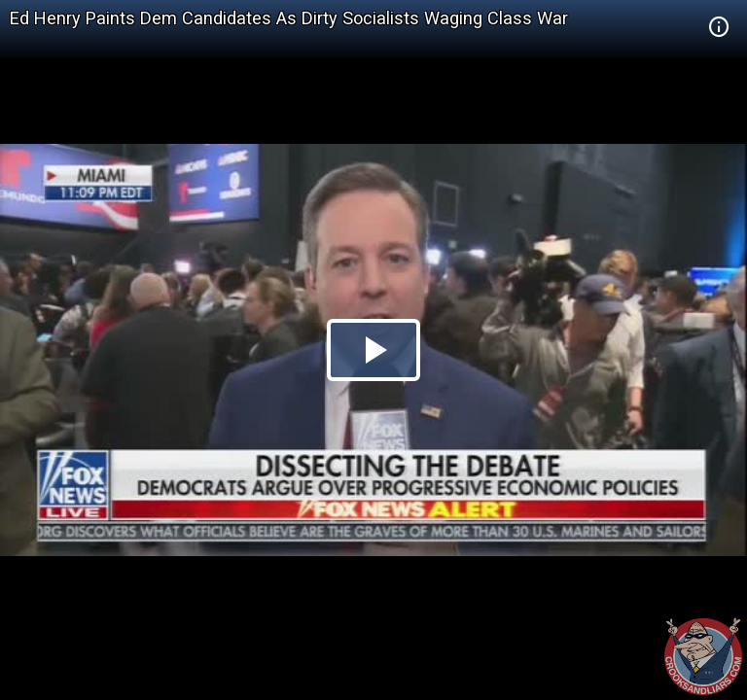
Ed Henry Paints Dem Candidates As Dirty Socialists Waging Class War (289, 18)
